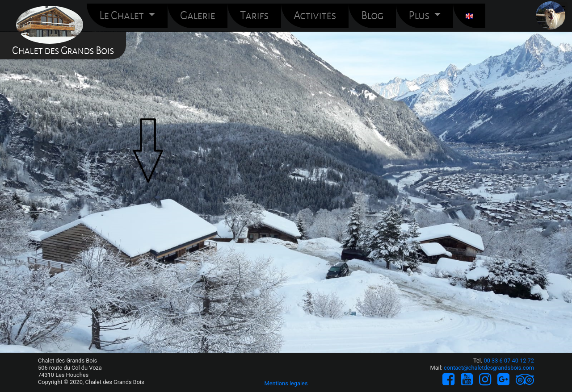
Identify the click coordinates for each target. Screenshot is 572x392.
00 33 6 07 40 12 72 (509, 361)
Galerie (198, 16)
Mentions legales (286, 383)
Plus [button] (420, 16)
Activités (315, 16)
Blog (372, 16)
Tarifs (254, 16)
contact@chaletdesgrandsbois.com (489, 368)
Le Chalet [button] (122, 16)
